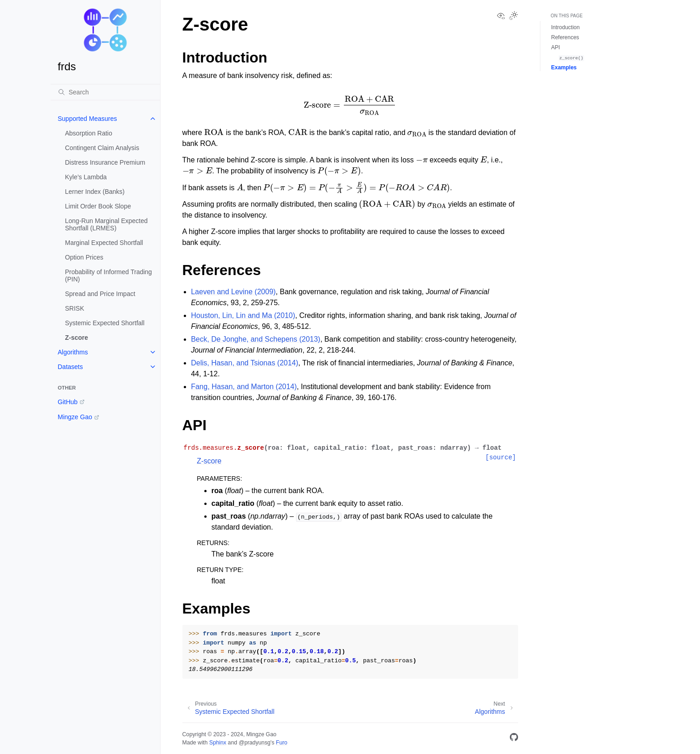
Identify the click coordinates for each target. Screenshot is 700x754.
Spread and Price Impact (100, 294)
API (556, 47)
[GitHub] (514, 739)
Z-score (77, 338)
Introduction (566, 27)
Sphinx (218, 743)
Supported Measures (88, 119)
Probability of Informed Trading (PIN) (109, 276)
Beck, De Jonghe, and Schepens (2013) (256, 339)
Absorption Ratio (89, 133)
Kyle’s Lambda (86, 177)
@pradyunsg (254, 743)
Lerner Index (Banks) (95, 192)
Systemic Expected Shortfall (105, 323)
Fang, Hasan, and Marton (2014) (244, 387)
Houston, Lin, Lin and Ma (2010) (243, 315)
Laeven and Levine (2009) (233, 292)
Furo (282, 743)
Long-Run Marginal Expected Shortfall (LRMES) (106, 224)
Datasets (70, 367)
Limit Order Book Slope (98, 206)
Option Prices (84, 257)
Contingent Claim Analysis (102, 148)
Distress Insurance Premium (105, 162)
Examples (564, 68)
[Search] (105, 92)
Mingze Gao (75, 417)
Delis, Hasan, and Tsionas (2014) (245, 363)
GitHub (68, 402)
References (565, 37)
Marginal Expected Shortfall (104, 243)
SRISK (75, 308)
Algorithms (73, 352)
